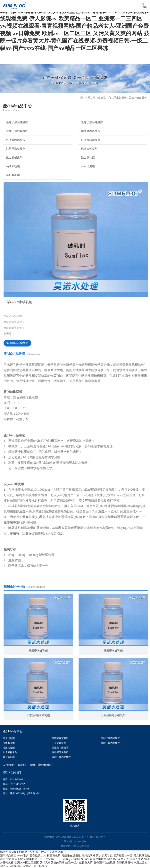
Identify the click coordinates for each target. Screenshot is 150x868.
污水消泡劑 (86, 166)
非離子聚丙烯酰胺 (15, 131)
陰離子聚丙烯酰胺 (90, 122)
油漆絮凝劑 (11, 166)
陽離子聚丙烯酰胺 (15, 122)
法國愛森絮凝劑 (14, 149)
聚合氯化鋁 (86, 157)
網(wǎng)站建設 (81, 846)
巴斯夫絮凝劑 (88, 149)
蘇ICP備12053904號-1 (75, 841)
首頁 (88, 98)
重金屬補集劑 (13, 157)
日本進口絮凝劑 (89, 140)
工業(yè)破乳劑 (138, 98)
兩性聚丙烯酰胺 (89, 131)
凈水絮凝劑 (120, 98)
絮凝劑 (21, 765)
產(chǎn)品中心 (102, 98)
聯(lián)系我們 (24, 343)
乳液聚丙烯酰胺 (14, 140)
